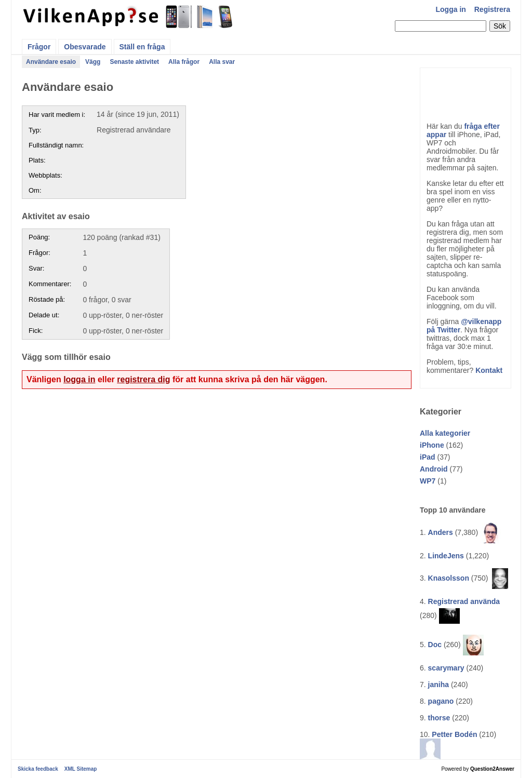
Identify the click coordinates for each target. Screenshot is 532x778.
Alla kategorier (445, 433)
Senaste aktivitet (134, 62)
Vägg (93, 62)
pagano (441, 701)
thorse (439, 718)
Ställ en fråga (142, 47)
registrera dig (143, 379)
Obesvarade (85, 47)
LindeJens (446, 556)
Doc (435, 645)
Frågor (39, 47)
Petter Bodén (454, 734)
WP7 (428, 481)
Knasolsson (449, 578)
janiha (438, 685)
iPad (428, 457)
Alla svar (222, 62)
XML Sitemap (81, 769)
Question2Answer (492, 769)
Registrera (492, 9)
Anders (441, 532)
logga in (79, 379)
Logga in (451, 9)
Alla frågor (184, 62)
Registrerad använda (464, 601)
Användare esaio (51, 62)
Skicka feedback (38, 769)
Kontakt (489, 370)
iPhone (432, 445)
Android (434, 469)
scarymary (446, 668)
